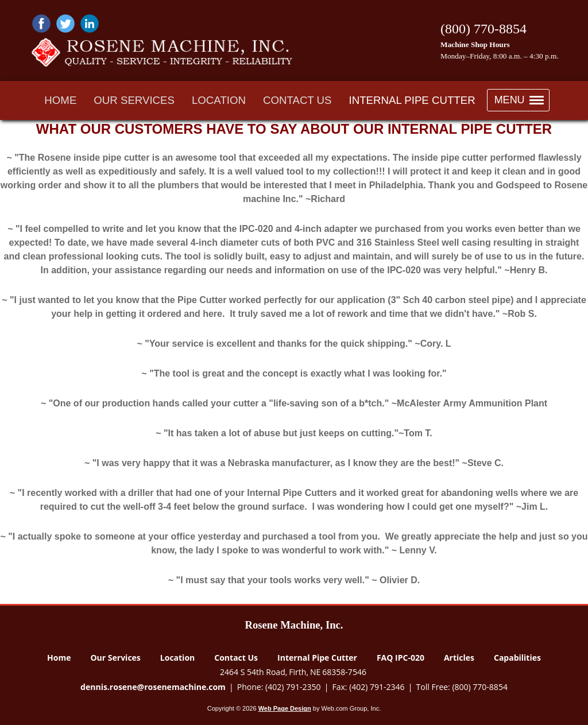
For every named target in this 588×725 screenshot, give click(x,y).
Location (177, 658)
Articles (459, 658)
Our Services (115, 658)
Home (59, 658)
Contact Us (236, 658)
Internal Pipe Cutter (317, 658)
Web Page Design (285, 708)
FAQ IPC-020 (401, 658)
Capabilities (517, 658)
